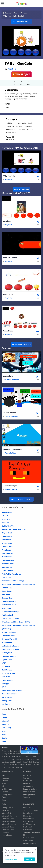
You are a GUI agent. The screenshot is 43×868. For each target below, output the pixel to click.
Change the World (9, 601)
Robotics (5, 724)
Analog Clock (7, 701)
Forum (4, 797)
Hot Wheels (6, 540)
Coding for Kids (11, 13)
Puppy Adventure (9, 656)
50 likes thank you (10, 486)
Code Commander (9, 605)
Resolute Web (10, 453)
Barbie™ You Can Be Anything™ (14, 529)
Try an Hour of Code (12, 507)
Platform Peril (7, 615)
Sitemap (5, 792)
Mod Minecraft (8, 553)
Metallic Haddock (12, 380)
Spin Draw (6, 677)
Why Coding (28, 786)
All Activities (7, 512)
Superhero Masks (9, 636)
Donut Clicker (8, 331)
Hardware (6, 704)
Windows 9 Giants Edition (13, 449)
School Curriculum (31, 810)
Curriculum (28, 778)
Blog (3, 775)
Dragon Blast (7, 533)
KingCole (12, 69)
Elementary (28, 816)
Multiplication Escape (10, 646)
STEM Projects (29, 840)
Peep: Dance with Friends (12, 690)
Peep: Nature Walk (9, 694)
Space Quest (7, 591)
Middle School (29, 819)
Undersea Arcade (8, 673)
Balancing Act (7, 567)
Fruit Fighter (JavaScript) (11, 574)
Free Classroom (29, 813)
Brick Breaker (7, 557)
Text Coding (6, 728)
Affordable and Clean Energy (13, 581)
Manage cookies (11, 859)
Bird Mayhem (7, 670)
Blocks (4, 738)
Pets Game (6, 594)
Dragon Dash (7, 543)
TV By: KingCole (9, 176)
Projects (24, 13)
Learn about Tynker (21, 22)
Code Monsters (8, 560)
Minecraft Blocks (8, 821)
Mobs (4, 741)
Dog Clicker (7, 221)
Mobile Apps (7, 789)
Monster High (7, 588)
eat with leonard (9, 413)
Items (4, 735)
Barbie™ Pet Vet (8, 526)
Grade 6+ (5, 523)
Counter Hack (7, 547)
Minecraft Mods (8, 830)
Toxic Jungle (6, 550)
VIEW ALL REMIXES (22, 189)
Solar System (7, 653)
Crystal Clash (7, 660)
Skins (4, 731)
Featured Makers (30, 789)
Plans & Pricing (29, 792)
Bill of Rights (7, 697)
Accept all (29, 859)
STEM (4, 687)
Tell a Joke (6, 666)
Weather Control (8, 564)
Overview (27, 775)
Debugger (6, 684)
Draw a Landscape (9, 632)
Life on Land (7, 577)
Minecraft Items (8, 827)
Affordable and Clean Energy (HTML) (16, 622)
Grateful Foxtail (11, 489)
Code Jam (5, 832)
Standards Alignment (32, 832)
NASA (4, 663)
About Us (5, 778)
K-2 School (27, 827)
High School (28, 821)
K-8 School (27, 830)
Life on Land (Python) (10, 618)
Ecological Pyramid (9, 639)
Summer (27, 797)
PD (24, 835)
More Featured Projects (21, 499)
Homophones (7, 642)
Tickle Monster (8, 571)
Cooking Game (8, 598)
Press (4, 783)
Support (5, 781)
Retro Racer (6, 608)
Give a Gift (27, 781)
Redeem (26, 783)
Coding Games (7, 808)
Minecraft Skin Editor (10, 816)
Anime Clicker (8, 376)
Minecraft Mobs (8, 819)
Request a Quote (30, 843)
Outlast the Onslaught (10, 612)
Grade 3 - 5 (6, 519)
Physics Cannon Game (10, 649)
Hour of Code (7, 835)
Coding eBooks (8, 794)
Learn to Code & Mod (13, 709)
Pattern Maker (7, 680)
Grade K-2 (6, 516)
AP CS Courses (29, 824)
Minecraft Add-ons (9, 824)
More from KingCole (21, 344)
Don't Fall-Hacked (10, 258)
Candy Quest (7, 536)
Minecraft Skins (8, 813)
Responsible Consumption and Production (18, 584)
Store (4, 800)
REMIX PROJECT (22, 74)
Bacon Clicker (8, 294)
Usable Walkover (12, 416)
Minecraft (6, 721)
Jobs (3, 786)
